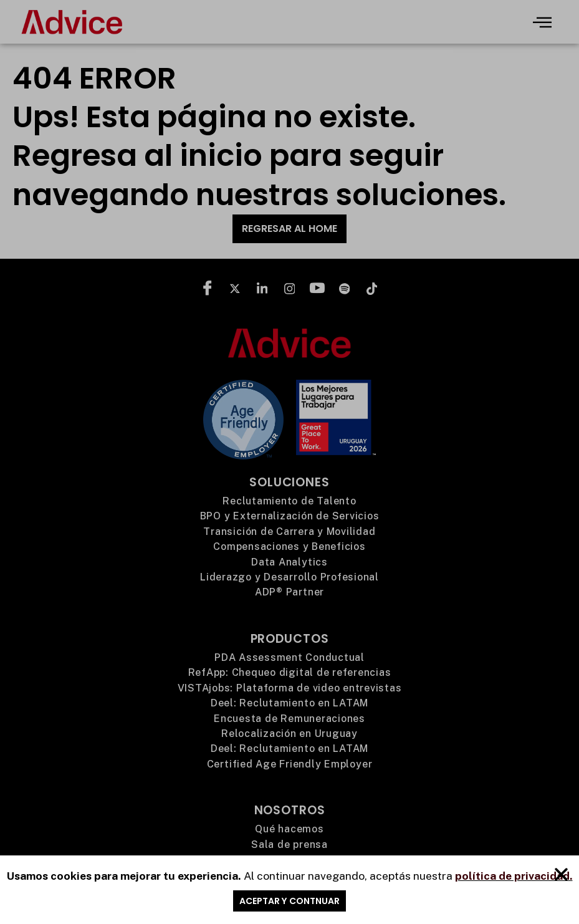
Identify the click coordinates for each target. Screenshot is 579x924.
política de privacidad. (514, 879)
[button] (561, 878)
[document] (289, 462)
